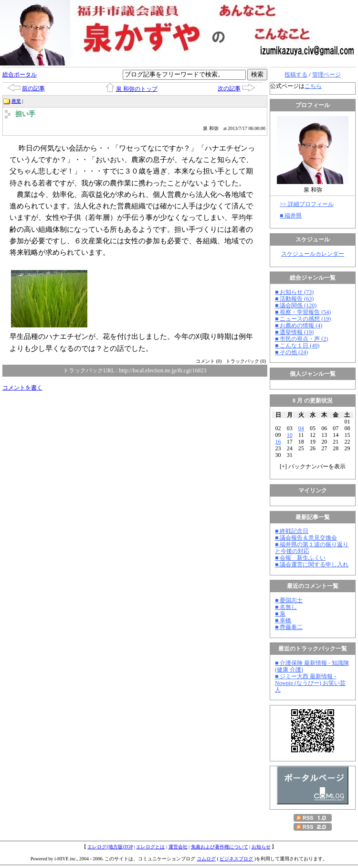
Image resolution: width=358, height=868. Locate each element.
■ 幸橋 (283, 620)
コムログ (206, 859)
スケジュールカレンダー (313, 254)
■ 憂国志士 (289, 600)
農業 (16, 101)
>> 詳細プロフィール (307, 204)
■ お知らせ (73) (294, 292)
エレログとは (150, 847)
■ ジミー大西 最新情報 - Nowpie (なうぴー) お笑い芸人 (310, 683)
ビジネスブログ (236, 859)
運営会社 (178, 847)
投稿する (296, 75)
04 (301, 428)
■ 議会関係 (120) (296, 305)
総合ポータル (20, 75)
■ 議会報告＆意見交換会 (306, 538)
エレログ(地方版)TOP (110, 847)
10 (290, 435)
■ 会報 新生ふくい (300, 558)
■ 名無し (286, 607)
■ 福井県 (291, 216)
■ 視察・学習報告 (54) (303, 312)
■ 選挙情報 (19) (294, 332)
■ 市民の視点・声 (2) (301, 339)
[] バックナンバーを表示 (313, 467)
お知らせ (261, 847)
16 (278, 442)
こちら (313, 86)
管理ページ (326, 75)
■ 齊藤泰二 (289, 627)
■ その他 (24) (291, 352)
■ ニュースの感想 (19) (303, 319)
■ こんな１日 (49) (297, 346)
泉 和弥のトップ (137, 89)
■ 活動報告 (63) (294, 299)
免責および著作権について (220, 847)
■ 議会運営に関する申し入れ (312, 564)
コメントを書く (22, 388)
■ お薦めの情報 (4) (299, 325)
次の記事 (229, 88)
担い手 (25, 114)
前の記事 (33, 88)
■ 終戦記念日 (292, 531)
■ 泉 (280, 614)
